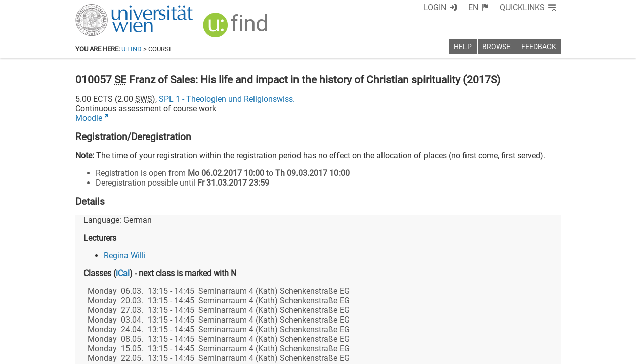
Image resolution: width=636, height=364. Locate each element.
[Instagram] (545, 322)
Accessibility (417, 353)
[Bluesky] (480, 322)
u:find (132, 49)
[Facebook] (448, 322)
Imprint (376, 353)
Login (435, 7)
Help (463, 47)
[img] (237, 29)
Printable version (531, 353)
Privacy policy (471, 353)
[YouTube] (512, 322)
